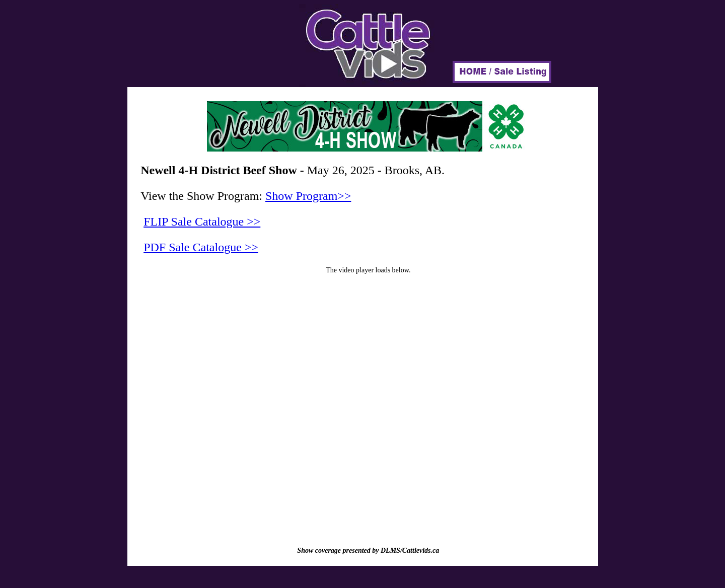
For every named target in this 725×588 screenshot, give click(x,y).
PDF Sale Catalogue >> (201, 247)
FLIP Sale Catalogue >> (202, 222)
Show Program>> (308, 196)
